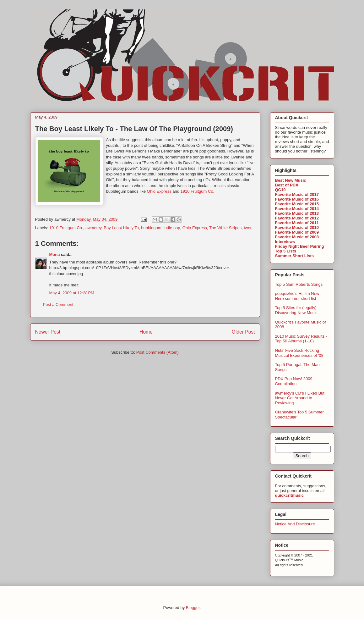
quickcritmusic (290, 495)
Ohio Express (159, 191)
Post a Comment (58, 304)
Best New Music (291, 180)
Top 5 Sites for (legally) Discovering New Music (296, 310)
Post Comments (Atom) (158, 352)
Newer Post (48, 332)
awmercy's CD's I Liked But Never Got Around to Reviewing (300, 398)
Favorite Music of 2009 (297, 232)
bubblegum (151, 228)
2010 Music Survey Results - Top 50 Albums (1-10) (301, 339)
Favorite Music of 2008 (297, 237)
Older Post (243, 332)
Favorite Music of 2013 (297, 213)
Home (146, 332)
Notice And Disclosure (295, 524)
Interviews (285, 242)
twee (248, 228)
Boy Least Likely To (121, 228)
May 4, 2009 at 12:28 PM (72, 293)
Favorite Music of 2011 (297, 223)
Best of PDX (287, 185)
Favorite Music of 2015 (297, 204)
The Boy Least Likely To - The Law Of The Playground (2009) (134, 129)
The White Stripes (225, 228)
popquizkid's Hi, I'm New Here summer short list (297, 296)
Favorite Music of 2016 (297, 199)
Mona (55, 255)
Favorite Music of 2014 (297, 209)
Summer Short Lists (295, 256)
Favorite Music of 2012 (297, 218)
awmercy (93, 228)
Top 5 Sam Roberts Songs (299, 284)
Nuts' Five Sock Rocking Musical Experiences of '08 (299, 353)
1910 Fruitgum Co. (198, 191)
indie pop (172, 228)
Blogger (193, 608)
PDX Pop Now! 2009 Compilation (294, 381)
